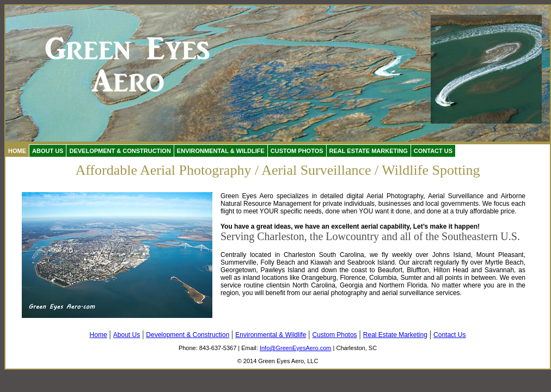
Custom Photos (297, 151)
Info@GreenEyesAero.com (296, 348)
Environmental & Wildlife (221, 151)
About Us (48, 151)
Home (17, 151)
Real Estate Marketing (369, 151)
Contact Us (433, 151)
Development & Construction (120, 151)
